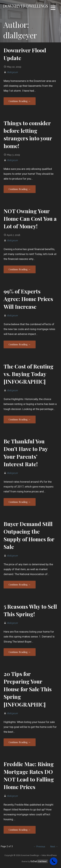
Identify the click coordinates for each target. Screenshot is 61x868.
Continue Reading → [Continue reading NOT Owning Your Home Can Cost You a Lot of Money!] (20, 269)
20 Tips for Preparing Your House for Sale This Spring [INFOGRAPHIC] (28, 689)
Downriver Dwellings (25, 6)
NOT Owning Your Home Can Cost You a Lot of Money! (30, 219)
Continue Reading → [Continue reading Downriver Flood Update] (20, 101)
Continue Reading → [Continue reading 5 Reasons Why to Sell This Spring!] (20, 652)
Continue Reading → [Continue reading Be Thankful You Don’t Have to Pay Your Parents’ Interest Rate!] (20, 502)
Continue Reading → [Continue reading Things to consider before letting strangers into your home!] (20, 189)
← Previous (39, 847)
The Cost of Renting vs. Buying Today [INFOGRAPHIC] (29, 374)
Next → (54, 847)
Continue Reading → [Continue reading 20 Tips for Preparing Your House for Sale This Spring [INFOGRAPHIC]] (20, 742)
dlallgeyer (12, 72)
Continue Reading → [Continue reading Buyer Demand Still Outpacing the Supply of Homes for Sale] (20, 585)
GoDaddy (35, 861)
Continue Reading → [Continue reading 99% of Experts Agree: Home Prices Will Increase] (20, 344)
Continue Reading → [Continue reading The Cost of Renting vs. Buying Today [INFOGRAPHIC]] (20, 419)
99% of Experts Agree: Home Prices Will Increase (28, 299)
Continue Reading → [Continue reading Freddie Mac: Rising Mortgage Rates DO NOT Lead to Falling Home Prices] (20, 830)
